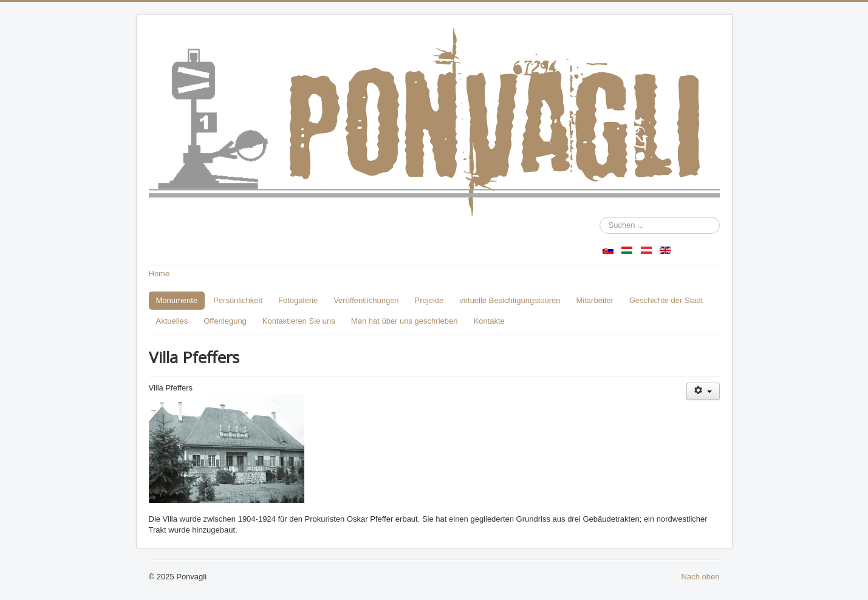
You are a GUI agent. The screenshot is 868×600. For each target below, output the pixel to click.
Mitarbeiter (595, 300)
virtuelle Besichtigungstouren (510, 300)
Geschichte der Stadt (666, 300)
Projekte (429, 300)
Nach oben (701, 577)
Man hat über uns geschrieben (405, 321)
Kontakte (489, 321)
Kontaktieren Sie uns (299, 321)
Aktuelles (172, 321)
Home (159, 274)
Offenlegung (225, 321)
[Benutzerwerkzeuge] (703, 391)
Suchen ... (600, 217)
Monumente (177, 300)
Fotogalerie (298, 300)
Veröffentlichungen (366, 300)
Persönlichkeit (238, 300)
